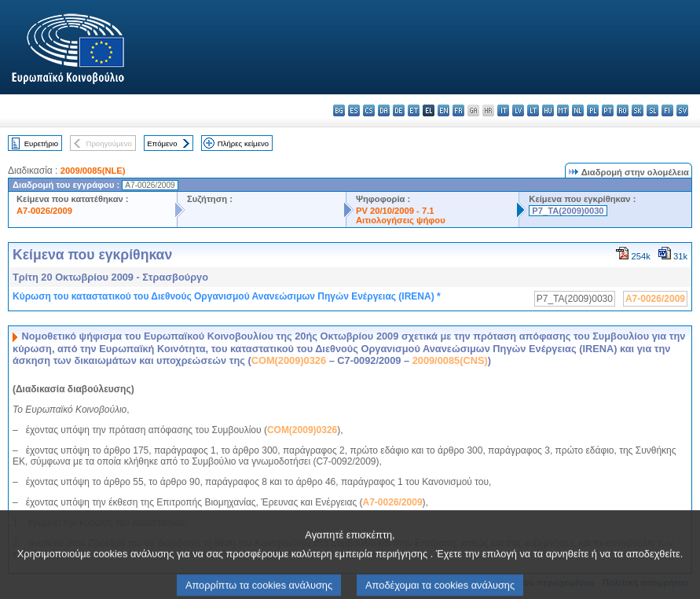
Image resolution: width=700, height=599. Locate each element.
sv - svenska (682, 110)
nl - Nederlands (578, 110)
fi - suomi (667, 110)
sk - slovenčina (638, 110)
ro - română (623, 110)
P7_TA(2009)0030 (568, 211)
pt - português (608, 110)
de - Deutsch (399, 110)
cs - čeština (369, 110)
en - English (443, 110)
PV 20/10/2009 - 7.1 (395, 211)
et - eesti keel (414, 110)
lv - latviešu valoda (518, 110)
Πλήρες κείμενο (243, 143)
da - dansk (384, 110)
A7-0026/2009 (44, 211)
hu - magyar (548, 110)
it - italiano (503, 110)
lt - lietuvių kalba (533, 110)
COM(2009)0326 (289, 360)
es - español (354, 110)
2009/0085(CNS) (450, 360)
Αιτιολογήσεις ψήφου (401, 220)
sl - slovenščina (652, 110)
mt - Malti (563, 110)
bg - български (339, 110)
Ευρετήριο (41, 143)
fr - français (458, 110)
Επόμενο (162, 143)
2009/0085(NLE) (93, 171)
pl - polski (593, 110)
